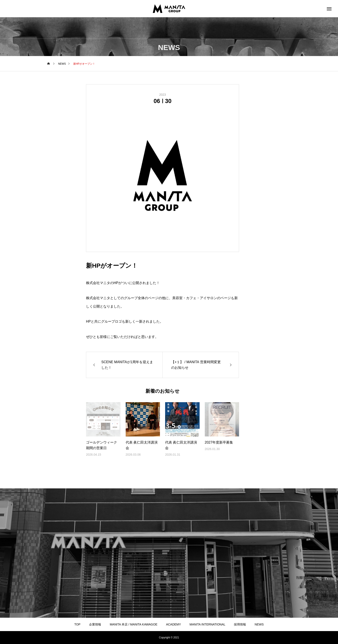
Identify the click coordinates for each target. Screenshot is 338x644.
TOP (77, 624)
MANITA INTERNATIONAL (207, 624)
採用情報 (240, 624)
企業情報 (95, 624)
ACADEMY (173, 624)
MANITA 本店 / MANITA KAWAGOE (134, 624)
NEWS (259, 624)
